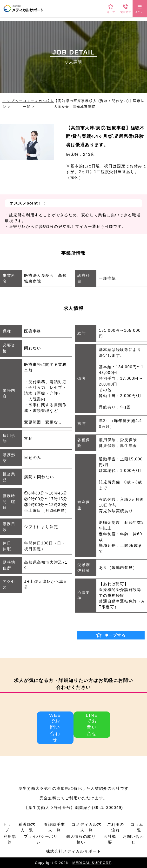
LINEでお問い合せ (92, 724)
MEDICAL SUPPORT (91, 863)
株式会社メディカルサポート (74, 851)
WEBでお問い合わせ (55, 727)
